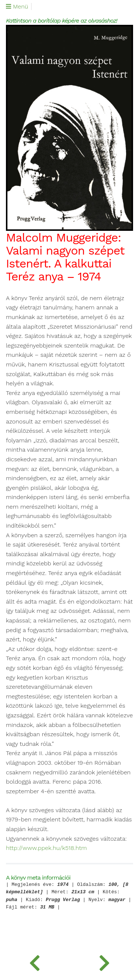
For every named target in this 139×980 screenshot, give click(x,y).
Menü (17, 7)
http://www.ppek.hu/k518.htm (46, 848)
